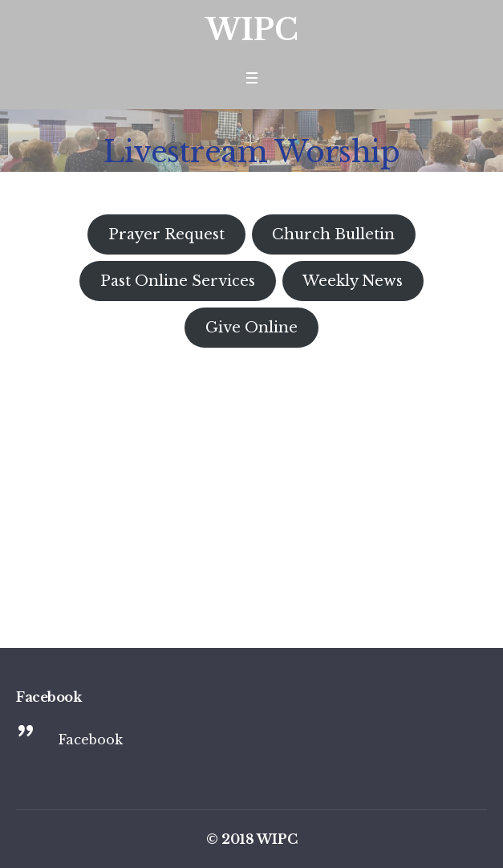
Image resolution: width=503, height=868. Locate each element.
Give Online (251, 328)
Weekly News (353, 281)
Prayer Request (166, 234)
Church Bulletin (333, 234)
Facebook (91, 740)
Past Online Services (178, 281)
